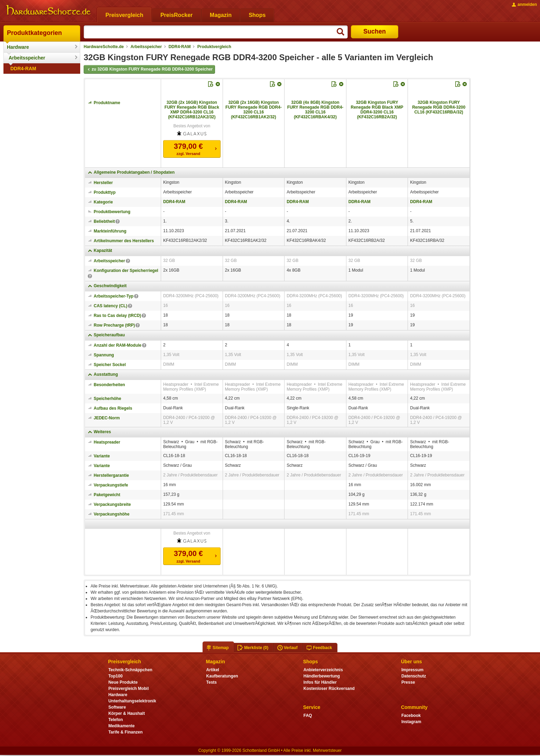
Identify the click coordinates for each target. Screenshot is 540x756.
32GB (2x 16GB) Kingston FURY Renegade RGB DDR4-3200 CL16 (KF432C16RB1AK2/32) (254, 110)
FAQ (308, 716)
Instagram (411, 722)
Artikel (213, 670)
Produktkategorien (34, 33)
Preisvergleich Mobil (128, 689)
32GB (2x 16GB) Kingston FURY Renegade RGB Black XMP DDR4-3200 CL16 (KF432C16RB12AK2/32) (192, 110)
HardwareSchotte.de (104, 47)
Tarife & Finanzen (125, 732)
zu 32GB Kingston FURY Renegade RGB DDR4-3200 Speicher (149, 70)
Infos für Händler (320, 682)
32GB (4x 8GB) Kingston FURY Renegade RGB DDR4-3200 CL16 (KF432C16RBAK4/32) (315, 110)
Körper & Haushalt (127, 713)
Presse (408, 682)
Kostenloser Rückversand (329, 689)
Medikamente (121, 726)
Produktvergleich (214, 47)
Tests (212, 682)
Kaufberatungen (222, 676)
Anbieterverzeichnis (323, 670)
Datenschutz (414, 676)
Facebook (411, 716)
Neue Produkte (123, 682)
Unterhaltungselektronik (132, 701)
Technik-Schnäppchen (130, 670)
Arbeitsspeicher (27, 58)
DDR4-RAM (23, 69)
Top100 (115, 676)
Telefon (115, 720)
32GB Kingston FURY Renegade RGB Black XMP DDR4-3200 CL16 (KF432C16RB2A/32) (377, 110)
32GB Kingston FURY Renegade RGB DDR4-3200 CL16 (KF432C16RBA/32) (439, 107)
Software (117, 707)
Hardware (18, 47)
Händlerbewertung (322, 676)
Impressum (412, 670)
